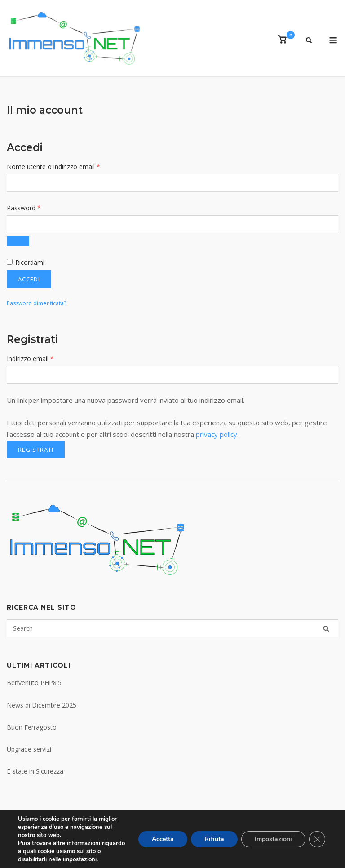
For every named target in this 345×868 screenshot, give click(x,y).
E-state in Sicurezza (35, 771)
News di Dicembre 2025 (42, 705)
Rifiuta (214, 839)
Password (37, 207)
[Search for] (172, 628)
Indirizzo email (43, 358)
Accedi (29, 279)
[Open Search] (309, 41)
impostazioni (80, 859)
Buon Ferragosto (32, 727)
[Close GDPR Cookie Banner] (317, 839)
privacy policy (217, 434)
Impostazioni (273, 839)
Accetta (163, 839)
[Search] (326, 628)
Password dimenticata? (36, 303)
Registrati (36, 450)
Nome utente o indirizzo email (66, 166)
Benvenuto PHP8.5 (34, 683)
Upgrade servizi (29, 749)
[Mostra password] (18, 241)
